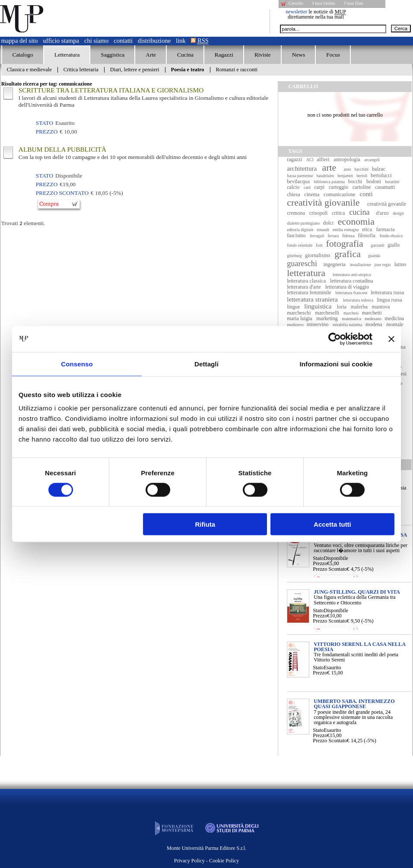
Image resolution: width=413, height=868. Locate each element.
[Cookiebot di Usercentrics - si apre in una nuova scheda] (335, 339)
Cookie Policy (224, 861)
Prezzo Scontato (330, 569)
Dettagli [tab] (206, 364)
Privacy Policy (189, 861)
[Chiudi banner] (391, 339)
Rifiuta (205, 524)
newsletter (296, 12)
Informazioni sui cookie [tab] (336, 364)
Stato (318, 558)
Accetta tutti (332, 524)
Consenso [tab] (77, 364)
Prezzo (320, 563)
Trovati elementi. (23, 223)
